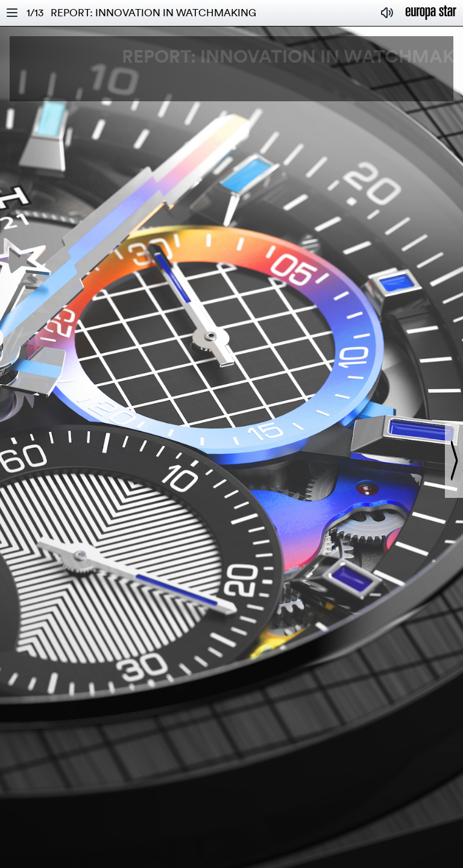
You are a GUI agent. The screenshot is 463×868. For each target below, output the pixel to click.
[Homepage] (431, 13)
